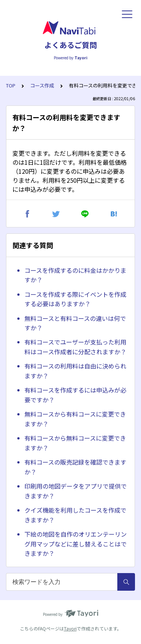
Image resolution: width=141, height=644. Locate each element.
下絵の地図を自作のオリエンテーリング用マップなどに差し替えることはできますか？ (76, 544)
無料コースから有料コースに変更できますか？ (75, 419)
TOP (11, 85)
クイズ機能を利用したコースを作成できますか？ (75, 515)
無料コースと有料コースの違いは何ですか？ (75, 323)
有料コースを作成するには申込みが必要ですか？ (75, 395)
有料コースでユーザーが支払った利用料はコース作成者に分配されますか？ (75, 347)
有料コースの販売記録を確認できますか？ (75, 467)
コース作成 (42, 85)
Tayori (70, 628)
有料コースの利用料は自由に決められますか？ (75, 371)
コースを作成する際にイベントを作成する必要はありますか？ (75, 299)
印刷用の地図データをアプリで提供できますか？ (76, 491)
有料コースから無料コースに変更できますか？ (75, 443)
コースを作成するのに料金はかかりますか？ (75, 275)
